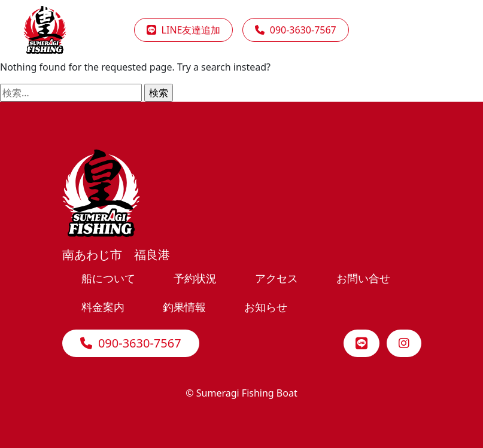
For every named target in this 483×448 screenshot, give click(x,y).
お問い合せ (363, 278)
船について (108, 278)
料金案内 (103, 307)
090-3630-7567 (131, 343)
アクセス (277, 278)
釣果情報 (184, 307)
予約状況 (195, 278)
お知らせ (266, 307)
